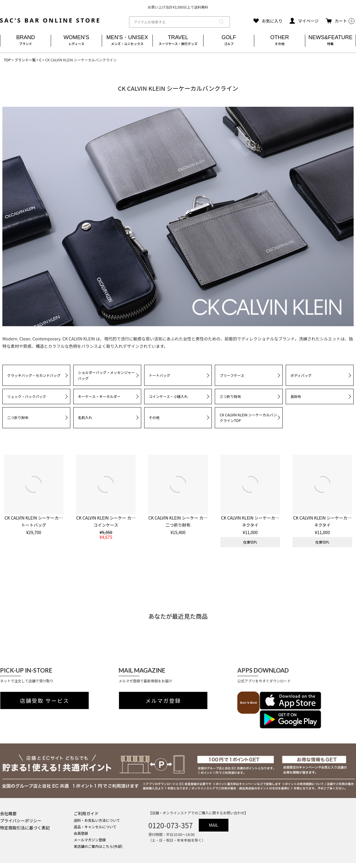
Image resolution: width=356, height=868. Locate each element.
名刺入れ (85, 417)
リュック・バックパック (27, 396)
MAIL (214, 825)
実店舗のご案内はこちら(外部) (98, 846)
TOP (7, 60)
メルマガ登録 (163, 700)
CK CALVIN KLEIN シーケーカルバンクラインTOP (248, 418)
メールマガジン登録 (90, 840)
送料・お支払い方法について (97, 820)
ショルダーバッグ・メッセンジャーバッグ (106, 375)
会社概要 (8, 813)
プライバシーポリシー (21, 821)
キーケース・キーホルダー (99, 396)
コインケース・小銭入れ (168, 396)
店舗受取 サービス (44, 700)
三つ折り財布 (230, 396)
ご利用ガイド (86, 813)
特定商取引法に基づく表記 (25, 828)
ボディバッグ (301, 375)
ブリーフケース (232, 375)
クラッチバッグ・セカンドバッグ (34, 375)
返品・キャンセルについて (95, 827)
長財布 (296, 396)
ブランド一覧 (25, 60)
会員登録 (81, 833)
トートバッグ (160, 375)
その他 (154, 417)
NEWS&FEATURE (330, 41)
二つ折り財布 (18, 417)
